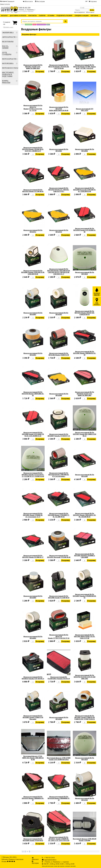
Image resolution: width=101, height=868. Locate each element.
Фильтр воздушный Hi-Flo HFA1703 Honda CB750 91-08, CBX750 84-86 (59, 67)
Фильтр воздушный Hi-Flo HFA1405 (84, 475)
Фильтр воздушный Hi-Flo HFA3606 (59, 718)
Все (48, 25)
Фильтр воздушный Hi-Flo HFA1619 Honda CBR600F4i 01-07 (33, 798)
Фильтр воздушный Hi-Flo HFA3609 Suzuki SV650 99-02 (33, 840)
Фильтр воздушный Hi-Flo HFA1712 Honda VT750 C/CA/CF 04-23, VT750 (33, 108)
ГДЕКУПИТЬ (97, 302)
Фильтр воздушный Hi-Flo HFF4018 (84, 273)
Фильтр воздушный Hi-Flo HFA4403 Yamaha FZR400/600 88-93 (85, 596)
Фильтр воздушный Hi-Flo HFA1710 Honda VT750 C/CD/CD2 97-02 (59, 636)
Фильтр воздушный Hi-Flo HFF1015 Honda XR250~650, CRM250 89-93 (85, 313)
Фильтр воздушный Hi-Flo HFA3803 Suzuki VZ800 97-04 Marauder (33, 717)
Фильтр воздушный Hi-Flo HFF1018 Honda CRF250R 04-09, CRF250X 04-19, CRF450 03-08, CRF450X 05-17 (59, 271)
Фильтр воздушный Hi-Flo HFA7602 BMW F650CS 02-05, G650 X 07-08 (84, 636)
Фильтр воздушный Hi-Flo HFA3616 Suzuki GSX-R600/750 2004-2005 (84, 394)
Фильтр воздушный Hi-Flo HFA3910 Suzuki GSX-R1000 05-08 (85, 230)
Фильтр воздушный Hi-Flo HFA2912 (33, 231)
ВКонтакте (35, 859)
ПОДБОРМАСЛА (97, 292)
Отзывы (4, 861)
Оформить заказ (8, 27)
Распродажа (41, 25)
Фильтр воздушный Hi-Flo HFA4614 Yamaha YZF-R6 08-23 (33, 678)
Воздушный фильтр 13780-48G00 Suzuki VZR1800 (84, 840)
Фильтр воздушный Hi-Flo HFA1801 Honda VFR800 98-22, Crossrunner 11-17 (33, 515)
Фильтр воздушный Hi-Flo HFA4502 (59, 314)
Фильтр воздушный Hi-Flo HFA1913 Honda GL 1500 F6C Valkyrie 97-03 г (59, 190)
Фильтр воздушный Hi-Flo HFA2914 (59, 231)
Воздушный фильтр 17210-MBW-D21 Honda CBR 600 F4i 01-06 (33, 758)
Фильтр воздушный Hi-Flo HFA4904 (84, 150)
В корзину (40, 72)
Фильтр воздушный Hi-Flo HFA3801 (33, 314)
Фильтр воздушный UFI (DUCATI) (85, 110)
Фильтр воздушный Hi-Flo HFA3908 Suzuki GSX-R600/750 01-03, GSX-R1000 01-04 (33, 434)
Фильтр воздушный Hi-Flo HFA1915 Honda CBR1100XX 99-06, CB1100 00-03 (85, 515)
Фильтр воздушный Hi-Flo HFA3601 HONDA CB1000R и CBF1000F (85, 556)
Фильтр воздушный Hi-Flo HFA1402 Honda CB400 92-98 (59, 354)
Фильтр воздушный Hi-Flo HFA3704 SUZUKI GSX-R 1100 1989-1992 (85, 677)
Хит (34, 25)
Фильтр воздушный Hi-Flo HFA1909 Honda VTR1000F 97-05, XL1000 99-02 (59, 515)
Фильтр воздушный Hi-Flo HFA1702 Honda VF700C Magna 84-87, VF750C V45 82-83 (85, 67)
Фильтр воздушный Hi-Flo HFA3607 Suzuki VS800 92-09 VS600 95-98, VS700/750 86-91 (85, 717)
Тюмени (11, 859)
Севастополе (19, 859)
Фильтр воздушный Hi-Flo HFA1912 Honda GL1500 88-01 (33, 191)
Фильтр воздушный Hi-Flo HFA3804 (33, 597)
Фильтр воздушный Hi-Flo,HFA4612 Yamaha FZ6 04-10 (59, 678)
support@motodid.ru (50, 860)
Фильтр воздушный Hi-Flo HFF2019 (84, 759)
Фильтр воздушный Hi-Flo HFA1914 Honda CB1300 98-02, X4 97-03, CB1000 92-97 (33, 149)
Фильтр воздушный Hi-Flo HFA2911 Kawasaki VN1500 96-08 (59, 556)
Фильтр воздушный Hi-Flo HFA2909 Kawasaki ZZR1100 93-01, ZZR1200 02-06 (85, 190)
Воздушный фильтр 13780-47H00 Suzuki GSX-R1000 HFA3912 (59, 759)
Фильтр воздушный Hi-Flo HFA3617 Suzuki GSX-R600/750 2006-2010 (33, 67)
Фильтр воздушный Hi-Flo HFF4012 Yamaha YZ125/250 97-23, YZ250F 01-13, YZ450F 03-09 (33, 475)
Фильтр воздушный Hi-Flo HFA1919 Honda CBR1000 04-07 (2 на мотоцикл (59, 475)
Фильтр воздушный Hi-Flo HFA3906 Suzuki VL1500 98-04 (59, 597)
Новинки (28, 25)
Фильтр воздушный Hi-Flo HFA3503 (84, 799)
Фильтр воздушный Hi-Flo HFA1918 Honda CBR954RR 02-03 (33, 394)
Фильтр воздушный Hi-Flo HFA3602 (59, 150)
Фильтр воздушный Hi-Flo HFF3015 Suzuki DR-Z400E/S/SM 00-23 (85, 434)
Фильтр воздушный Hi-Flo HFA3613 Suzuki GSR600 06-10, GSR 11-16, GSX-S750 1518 (59, 839)
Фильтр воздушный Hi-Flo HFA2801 (33, 354)
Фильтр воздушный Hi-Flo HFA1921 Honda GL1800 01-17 (33, 556)
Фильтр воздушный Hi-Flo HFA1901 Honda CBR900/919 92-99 (85, 353)
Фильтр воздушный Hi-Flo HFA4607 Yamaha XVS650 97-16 (59, 435)
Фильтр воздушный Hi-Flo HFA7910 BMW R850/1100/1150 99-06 (59, 109)
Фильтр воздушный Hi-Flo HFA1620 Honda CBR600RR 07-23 (59, 798)
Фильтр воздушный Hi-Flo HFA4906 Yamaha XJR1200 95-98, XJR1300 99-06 (33, 272)
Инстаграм (35, 863)
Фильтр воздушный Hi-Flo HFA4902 (33, 637)
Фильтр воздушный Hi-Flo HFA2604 (59, 395)
